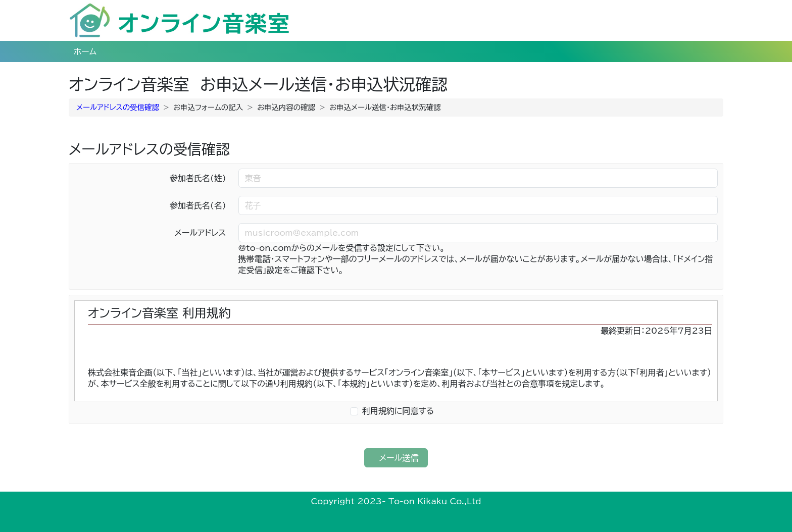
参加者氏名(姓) (198, 178)
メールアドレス (200, 233)
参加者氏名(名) (198, 205)
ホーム (85, 51)
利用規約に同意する (398, 411)
